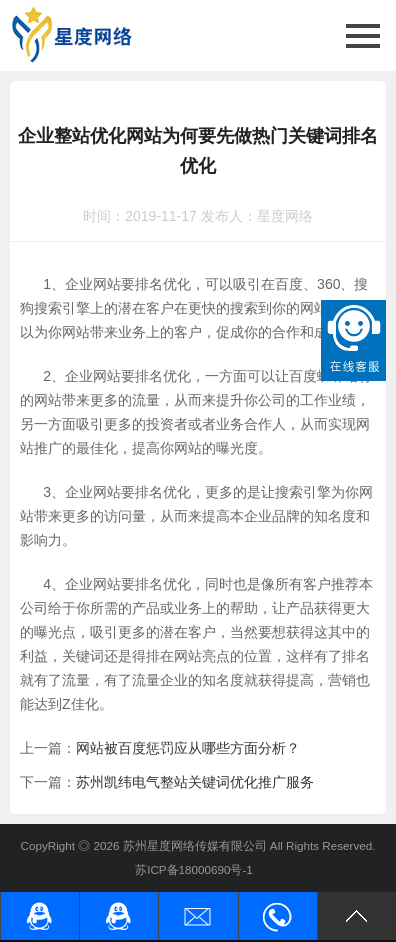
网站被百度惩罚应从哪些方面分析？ (188, 748)
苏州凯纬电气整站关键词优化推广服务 (195, 782)
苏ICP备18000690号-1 (194, 869)
